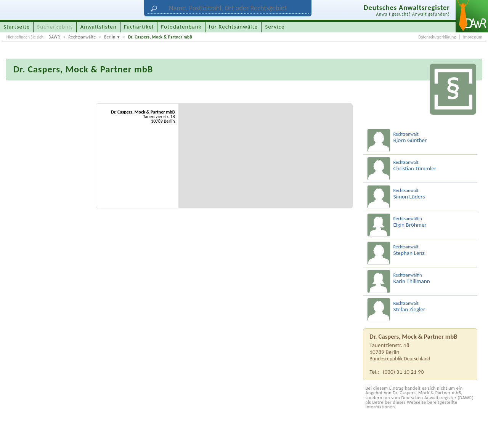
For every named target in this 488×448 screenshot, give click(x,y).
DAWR (54, 37)
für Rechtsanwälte (233, 27)
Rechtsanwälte (82, 37)
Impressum (473, 37)
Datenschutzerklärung (437, 37)
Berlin (110, 37)
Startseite (17, 27)
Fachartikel (139, 27)
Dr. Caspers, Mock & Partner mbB (160, 37)
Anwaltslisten (99, 27)
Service (275, 27)
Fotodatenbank (181, 27)
